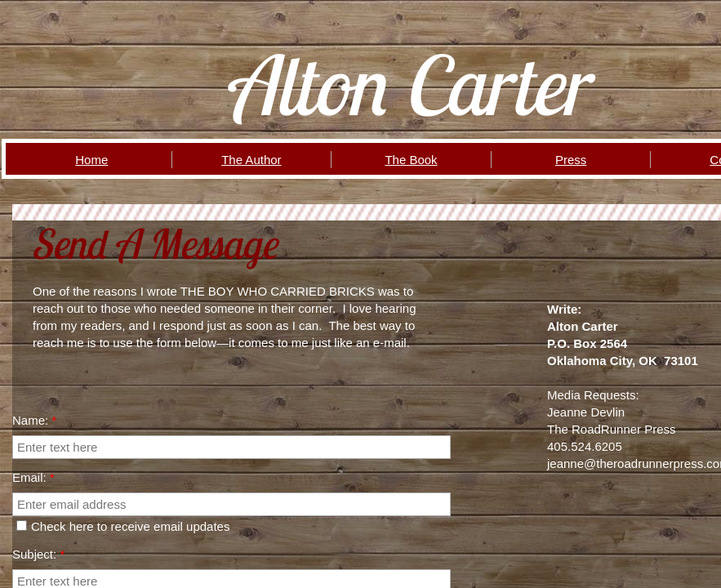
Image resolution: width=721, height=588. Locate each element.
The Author (251, 160)
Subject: (38, 554)
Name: (34, 420)
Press (571, 160)
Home (91, 160)
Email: (33, 477)
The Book (411, 160)
